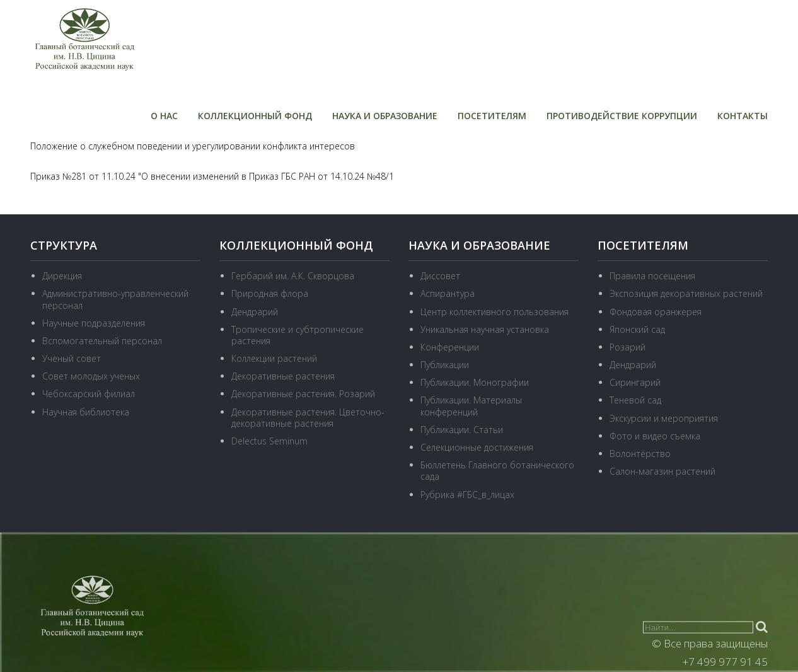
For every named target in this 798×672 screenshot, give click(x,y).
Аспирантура (448, 293)
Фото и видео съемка (655, 436)
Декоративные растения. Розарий (303, 394)
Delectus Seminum (269, 441)
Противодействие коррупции (622, 116)
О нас (164, 116)
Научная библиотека (86, 412)
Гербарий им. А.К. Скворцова (293, 276)
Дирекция (62, 276)
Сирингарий (635, 382)
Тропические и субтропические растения (298, 335)
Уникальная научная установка (485, 329)
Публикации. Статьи (462, 430)
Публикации (445, 365)
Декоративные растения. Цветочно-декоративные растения (308, 418)
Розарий (627, 347)
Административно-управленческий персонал (115, 299)
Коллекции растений (274, 358)
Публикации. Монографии (475, 382)
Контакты (743, 116)
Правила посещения (652, 276)
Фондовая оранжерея (656, 311)
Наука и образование (385, 116)
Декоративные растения (283, 376)
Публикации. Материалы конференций (471, 406)
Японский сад (637, 329)
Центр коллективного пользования (494, 311)
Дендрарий (255, 311)
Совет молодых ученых (91, 376)
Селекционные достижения (477, 447)
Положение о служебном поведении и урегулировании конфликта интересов (193, 146)
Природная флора (270, 293)
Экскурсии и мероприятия (664, 418)
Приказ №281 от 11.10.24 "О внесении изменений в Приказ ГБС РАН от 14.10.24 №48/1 (212, 176)
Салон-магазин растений (662, 471)
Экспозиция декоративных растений (686, 293)
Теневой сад (635, 400)
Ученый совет (72, 358)
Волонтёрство (640, 454)
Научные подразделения (94, 323)
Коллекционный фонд (255, 116)
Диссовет (440, 276)
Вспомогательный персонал (102, 341)
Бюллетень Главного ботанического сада (497, 471)
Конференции (450, 347)
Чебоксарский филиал (89, 394)
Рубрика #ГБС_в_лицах (467, 495)
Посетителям (492, 116)
